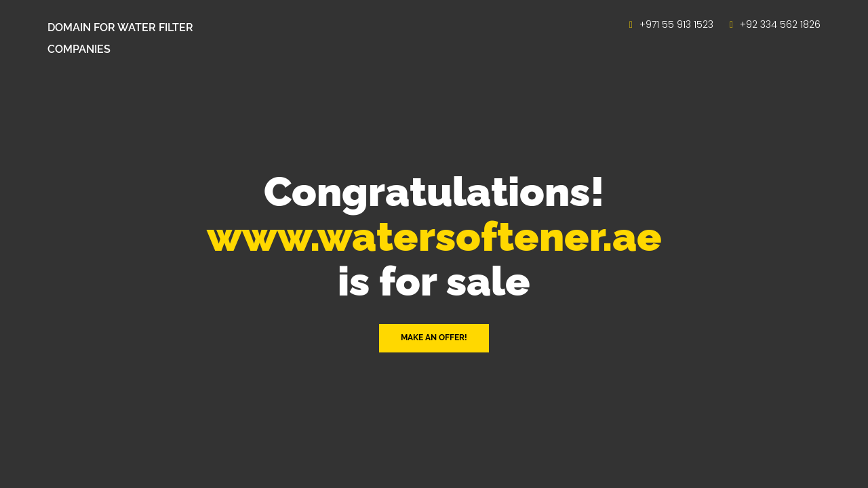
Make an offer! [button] (434, 338)
